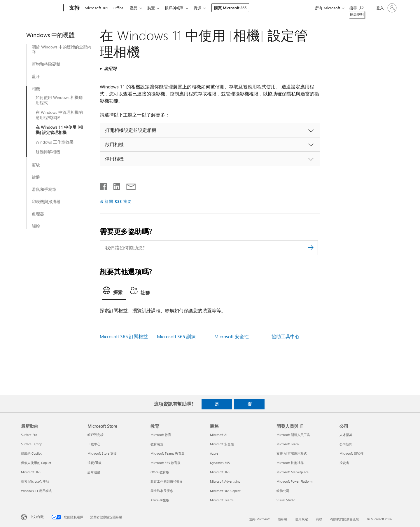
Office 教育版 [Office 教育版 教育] (160, 472)
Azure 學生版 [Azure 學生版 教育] (160, 500)
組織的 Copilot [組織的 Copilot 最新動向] (31, 453)
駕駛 (36, 165)
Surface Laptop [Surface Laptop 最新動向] (32, 444)
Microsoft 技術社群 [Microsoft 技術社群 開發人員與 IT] (290, 463)
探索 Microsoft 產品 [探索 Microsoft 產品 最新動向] (35, 481)
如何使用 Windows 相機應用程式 (59, 100)
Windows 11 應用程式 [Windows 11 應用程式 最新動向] (36, 491)
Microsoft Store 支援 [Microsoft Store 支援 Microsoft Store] (102, 453)
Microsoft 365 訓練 (176, 336)
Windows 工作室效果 (55, 142)
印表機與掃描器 (46, 202)
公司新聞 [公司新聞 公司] (346, 444)
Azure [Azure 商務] (214, 453)
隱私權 (282, 519)
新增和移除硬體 (46, 64)
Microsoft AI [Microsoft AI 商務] (219, 435)
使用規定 (302, 519)
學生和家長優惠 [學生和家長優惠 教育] (162, 491)
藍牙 (36, 76)
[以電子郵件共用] (128, 185)
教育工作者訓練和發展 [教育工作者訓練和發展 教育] (167, 481)
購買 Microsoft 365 (236, 8)
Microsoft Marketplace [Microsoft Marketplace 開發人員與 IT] (293, 472)
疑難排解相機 (48, 152)
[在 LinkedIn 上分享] (114, 185)
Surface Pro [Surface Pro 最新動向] (29, 435)
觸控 (36, 226)
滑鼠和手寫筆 (44, 189)
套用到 (110, 68)
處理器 (38, 214)
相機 (36, 89)
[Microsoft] (41, 8)
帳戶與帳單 (179, 8)
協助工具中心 (286, 336)
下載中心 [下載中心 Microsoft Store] (94, 444)
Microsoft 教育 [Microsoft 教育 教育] (161, 435)
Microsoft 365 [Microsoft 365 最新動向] (31, 472)
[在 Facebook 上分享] (104, 185)
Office (120, 8)
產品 (136, 8)
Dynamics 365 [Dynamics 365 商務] (220, 463)
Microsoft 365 (96, 8)
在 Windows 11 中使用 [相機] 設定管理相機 (59, 130)
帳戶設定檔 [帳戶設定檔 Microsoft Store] (96, 435)
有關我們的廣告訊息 (345, 519)
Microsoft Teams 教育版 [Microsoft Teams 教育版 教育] (168, 453)
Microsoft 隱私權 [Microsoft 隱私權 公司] (351, 453)
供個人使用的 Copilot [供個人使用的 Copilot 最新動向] (36, 463)
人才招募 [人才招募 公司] (346, 435)
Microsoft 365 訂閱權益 (124, 336)
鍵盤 (36, 177)
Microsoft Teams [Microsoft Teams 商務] (222, 500)
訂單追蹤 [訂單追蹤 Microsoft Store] (94, 472)
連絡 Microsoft (259, 519)
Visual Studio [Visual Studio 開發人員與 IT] (286, 500)
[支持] (74, 8)
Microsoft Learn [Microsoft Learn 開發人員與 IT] (288, 444)
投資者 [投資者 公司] (344, 463)
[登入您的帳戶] (386, 8)
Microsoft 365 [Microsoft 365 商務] (220, 472)
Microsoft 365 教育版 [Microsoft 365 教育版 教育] (166, 463)
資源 (203, 8)
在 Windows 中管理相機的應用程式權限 (59, 115)
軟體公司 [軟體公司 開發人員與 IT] (283, 491)
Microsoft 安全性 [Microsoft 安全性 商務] (222, 444)
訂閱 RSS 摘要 (118, 201)
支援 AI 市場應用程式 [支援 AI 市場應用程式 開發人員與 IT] (292, 453)
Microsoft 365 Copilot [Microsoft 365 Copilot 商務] (225, 491)
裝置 (155, 8)
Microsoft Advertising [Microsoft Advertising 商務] (225, 481)
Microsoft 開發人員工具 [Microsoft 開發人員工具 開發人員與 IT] (293, 435)
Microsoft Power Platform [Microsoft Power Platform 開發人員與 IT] (294, 481)
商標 (319, 519)
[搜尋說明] (356, 7)
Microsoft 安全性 (232, 336)
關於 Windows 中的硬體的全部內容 (62, 50)
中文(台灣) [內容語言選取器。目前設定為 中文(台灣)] (37, 517)
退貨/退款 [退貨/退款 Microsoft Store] (94, 463)
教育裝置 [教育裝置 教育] (157, 444)
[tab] (114, 292)
